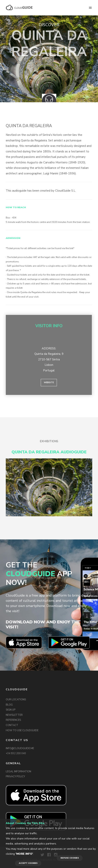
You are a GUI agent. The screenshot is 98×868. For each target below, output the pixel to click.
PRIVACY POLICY (15, 777)
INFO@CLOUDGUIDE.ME (20, 748)
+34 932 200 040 (16, 753)
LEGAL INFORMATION (18, 772)
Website (49, 382)
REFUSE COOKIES (70, 858)
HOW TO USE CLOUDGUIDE (22, 730)
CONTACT (12, 725)
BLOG (9, 705)
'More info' (24, 854)
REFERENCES (13, 720)
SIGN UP (11, 710)
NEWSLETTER (14, 715)
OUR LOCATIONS (16, 700)
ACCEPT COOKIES (28, 863)
